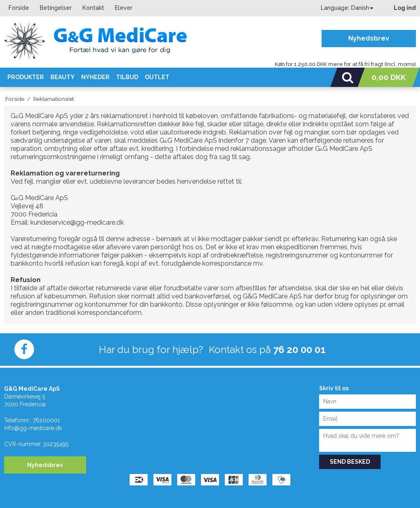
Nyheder (95, 77)
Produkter (26, 77)
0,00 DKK (389, 77)
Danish (360, 8)
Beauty (63, 77)
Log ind (405, 8)
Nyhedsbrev (369, 38)
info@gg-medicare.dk (33, 428)
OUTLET (157, 77)
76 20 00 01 (299, 350)
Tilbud (127, 77)
